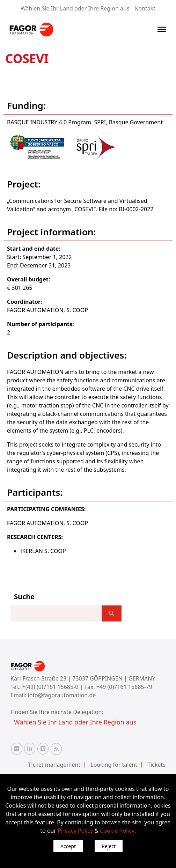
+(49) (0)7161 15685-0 (50, 687)
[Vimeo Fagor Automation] (43, 749)
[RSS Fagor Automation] (56, 749)
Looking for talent (114, 765)
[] (112, 613)
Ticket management (54, 765)
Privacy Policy (75, 831)
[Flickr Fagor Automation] (17, 749)
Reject (109, 846)
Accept (68, 846)
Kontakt (145, 8)
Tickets (156, 765)
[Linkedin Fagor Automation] (30, 749)
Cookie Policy (117, 831)
